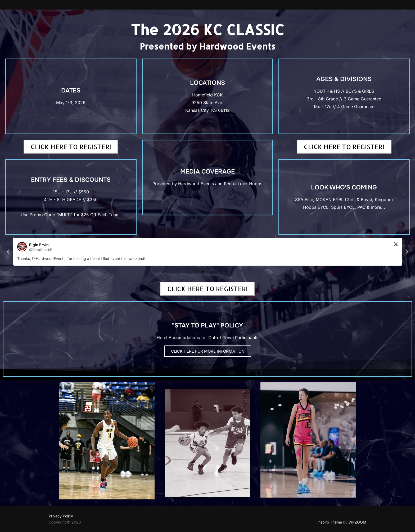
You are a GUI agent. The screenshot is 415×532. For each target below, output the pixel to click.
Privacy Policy (61, 516)
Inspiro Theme (330, 522)
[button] (8, 252)
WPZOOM (357, 522)
